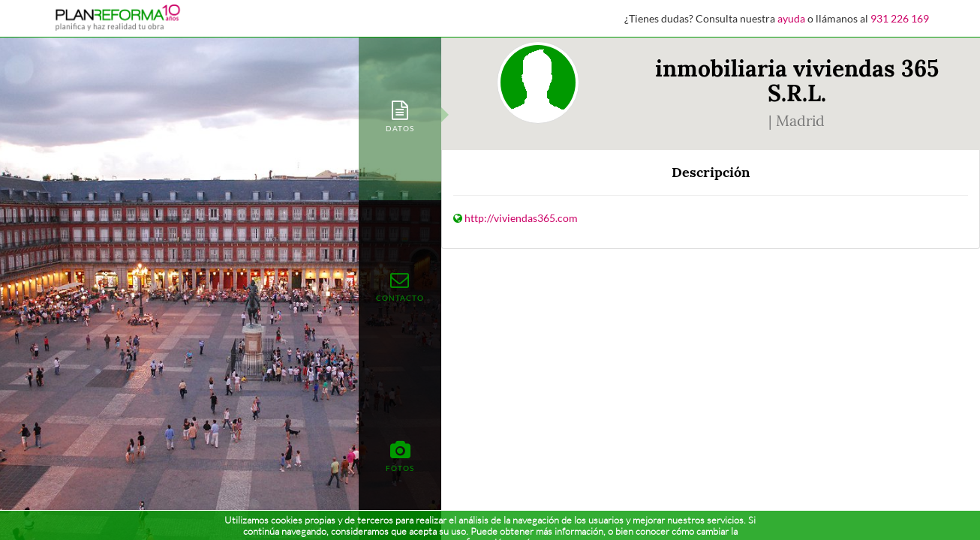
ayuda (791, 18)
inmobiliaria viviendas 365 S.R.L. (797, 81)
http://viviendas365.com (521, 218)
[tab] (400, 115)
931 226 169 (900, 18)
